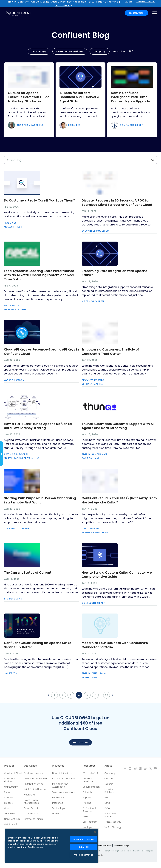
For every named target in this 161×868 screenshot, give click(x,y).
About (108, 766)
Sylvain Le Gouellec (95, 231)
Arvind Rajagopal (16, 454)
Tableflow (9, 814)
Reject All (84, 847)
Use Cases (30, 766)
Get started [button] (80, 742)
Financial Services (62, 773)
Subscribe (119, 51)
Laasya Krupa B (14, 380)
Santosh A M (90, 458)
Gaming (57, 814)
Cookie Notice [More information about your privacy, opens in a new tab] (35, 847)
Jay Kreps (10, 673)
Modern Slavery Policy (102, 846)
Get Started (10, 824)
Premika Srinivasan (95, 533)
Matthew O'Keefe (93, 301)
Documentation (91, 787)
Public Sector (59, 798)
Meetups (87, 827)
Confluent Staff (131, 125)
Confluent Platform (10, 780)
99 (107, 695)
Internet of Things (33, 819)
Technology (39, 51)
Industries (58, 766)
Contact (109, 779)
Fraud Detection (33, 808)
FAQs (107, 808)
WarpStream (11, 787)
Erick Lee (74, 125)
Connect (9, 798)
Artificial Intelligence (35, 789)
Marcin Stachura (16, 310)
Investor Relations (109, 791)
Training (87, 803)
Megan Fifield (13, 227)
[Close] (95, 832)
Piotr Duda (12, 306)
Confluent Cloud (13, 773)
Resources (89, 766)
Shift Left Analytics (34, 784)
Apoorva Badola (93, 380)
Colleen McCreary (17, 529)
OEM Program (90, 822)
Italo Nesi (11, 223)
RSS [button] (131, 51)
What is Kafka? (90, 773)
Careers (109, 784)
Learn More (62, 5)
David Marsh (90, 529)
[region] (52, 846)
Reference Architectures (37, 779)
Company (99, 51)
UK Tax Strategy (113, 827)
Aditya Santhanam (94, 454)
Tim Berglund (13, 599)
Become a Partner (110, 815)
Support (87, 798)
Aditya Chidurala (94, 673)
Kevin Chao (89, 677)
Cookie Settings (122, 846)
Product (9, 766)
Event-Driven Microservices (31, 801)
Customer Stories (33, 773)
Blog (107, 798)
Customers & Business (70, 51)
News (107, 803)
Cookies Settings (84, 855)
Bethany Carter (93, 384)
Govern (8, 808)
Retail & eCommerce (64, 779)
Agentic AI (29, 795)
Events (86, 816)
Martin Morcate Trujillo (22, 458)
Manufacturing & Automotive (61, 785)
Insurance (58, 803)
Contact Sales (145, 2)
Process (8, 803)
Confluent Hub (12, 819)
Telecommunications (64, 792)
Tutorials (87, 792)
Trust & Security (113, 822)
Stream (8, 792)
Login (128, 2)
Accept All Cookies (83, 839)
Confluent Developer (88, 780)
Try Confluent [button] (137, 13)
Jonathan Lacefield (30, 125)
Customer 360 (32, 814)
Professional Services (89, 810)
